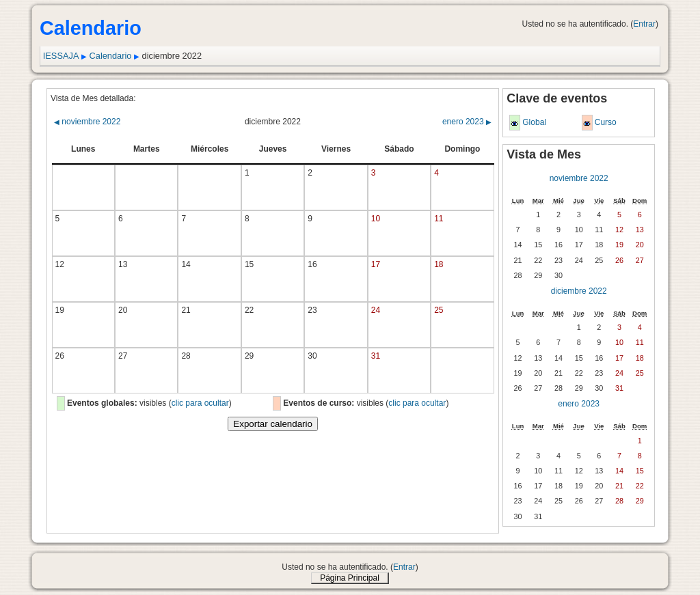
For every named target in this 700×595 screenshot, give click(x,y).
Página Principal (350, 578)
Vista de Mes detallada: (93, 98)
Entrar (644, 24)
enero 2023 (467, 122)
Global (534, 122)
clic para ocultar (200, 403)
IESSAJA (61, 56)
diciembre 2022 (579, 291)
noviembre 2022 (87, 122)
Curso (606, 122)
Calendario (111, 56)
